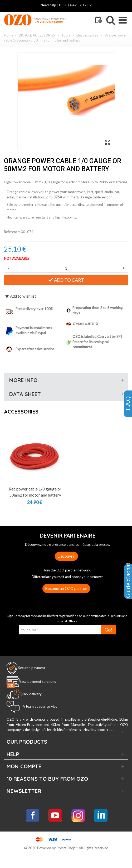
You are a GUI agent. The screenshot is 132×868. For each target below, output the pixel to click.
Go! (108, 630)
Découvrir (66, 556)
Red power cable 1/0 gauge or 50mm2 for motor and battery (35, 492)
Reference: (12, 232)
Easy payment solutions (38, 682)
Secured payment (32, 668)
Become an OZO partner (66, 588)
